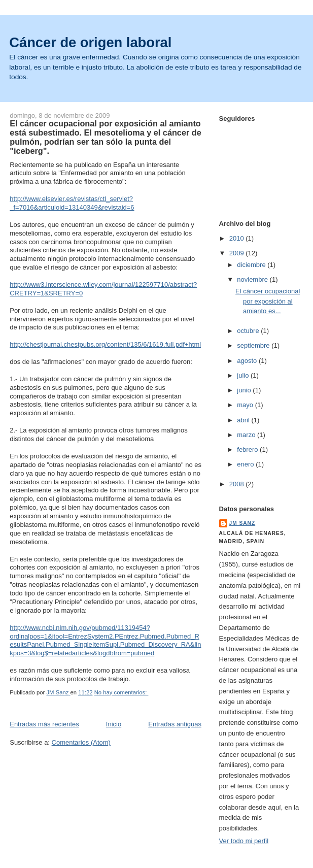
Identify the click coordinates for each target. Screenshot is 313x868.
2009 (238, 253)
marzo (247, 435)
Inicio (114, 724)
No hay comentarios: (121, 692)
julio (244, 375)
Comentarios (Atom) (81, 742)
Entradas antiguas (175, 724)
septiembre (254, 345)
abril (244, 420)
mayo (246, 405)
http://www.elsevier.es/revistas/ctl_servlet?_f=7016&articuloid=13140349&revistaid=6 (72, 203)
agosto (248, 361)
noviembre (253, 279)
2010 (238, 238)
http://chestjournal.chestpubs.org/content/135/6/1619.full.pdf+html (105, 344)
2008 (238, 484)
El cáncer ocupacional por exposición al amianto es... (268, 301)
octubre (249, 331)
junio (245, 390)
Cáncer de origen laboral (90, 42)
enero (246, 464)
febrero (248, 449)
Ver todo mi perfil (244, 841)
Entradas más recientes (44, 724)
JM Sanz (242, 523)
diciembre (252, 265)
